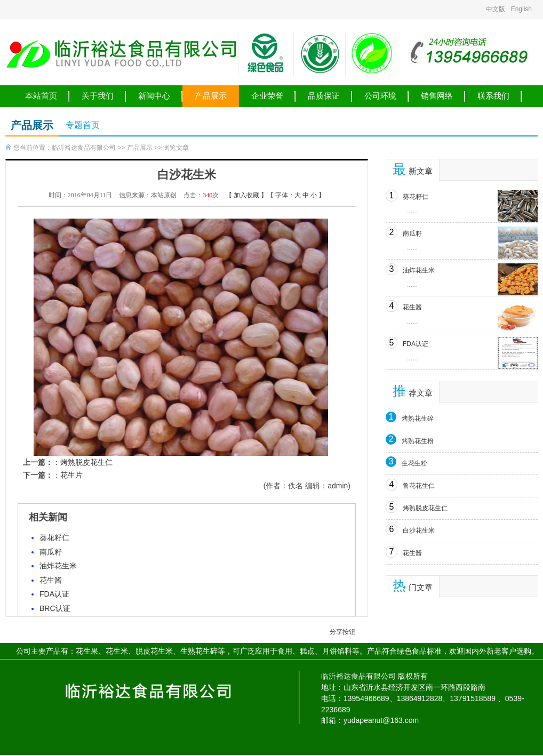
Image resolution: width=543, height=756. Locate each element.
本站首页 (41, 96)
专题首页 (83, 125)
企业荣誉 (267, 96)
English (521, 9)
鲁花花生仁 (419, 486)
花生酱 (51, 580)
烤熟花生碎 (418, 419)
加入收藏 (246, 195)
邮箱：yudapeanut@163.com (370, 720)
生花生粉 (414, 463)
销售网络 (437, 96)
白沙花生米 (419, 530)
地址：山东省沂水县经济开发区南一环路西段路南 (403, 687)
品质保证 (324, 96)
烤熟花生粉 (418, 441)
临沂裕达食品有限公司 (84, 148)
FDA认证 (54, 594)
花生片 (71, 475)
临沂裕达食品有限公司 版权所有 (374, 676)
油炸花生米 (58, 566)
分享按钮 (342, 632)
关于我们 (98, 96)
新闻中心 (154, 96)
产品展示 (211, 96)
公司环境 (380, 96)
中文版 (496, 9)
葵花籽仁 (54, 537)
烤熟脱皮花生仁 (86, 462)
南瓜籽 (51, 552)
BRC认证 (55, 608)
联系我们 (493, 96)
